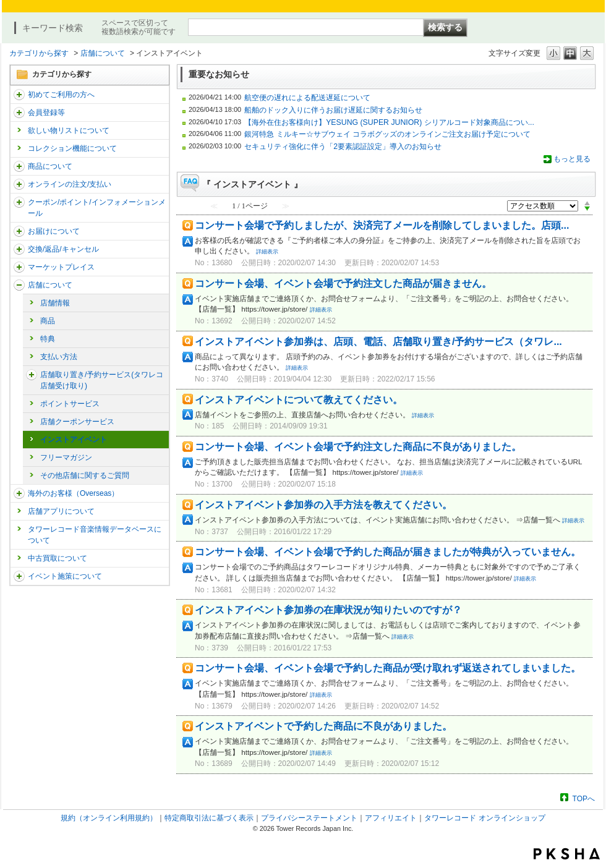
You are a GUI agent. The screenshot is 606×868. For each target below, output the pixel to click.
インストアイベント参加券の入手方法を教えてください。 (323, 505)
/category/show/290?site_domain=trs (19, 113)
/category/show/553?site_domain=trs (19, 267)
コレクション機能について (72, 148)
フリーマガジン (66, 457)
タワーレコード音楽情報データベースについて (95, 535)
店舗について (103, 53)
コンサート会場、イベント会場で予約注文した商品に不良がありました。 (358, 447)
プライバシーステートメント (309, 818)
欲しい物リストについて (69, 130)
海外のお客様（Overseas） (73, 493)
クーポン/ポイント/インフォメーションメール (97, 208)
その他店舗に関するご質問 (85, 475)
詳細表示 (267, 252)
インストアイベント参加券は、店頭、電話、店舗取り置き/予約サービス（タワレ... (378, 342)
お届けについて (54, 231)
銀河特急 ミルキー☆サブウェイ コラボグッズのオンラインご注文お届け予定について (387, 134)
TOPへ (584, 798)
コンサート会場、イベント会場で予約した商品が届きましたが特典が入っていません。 (388, 552)
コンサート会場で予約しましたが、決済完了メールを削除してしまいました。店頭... (382, 225)
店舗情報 (55, 303)
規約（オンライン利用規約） (109, 818)
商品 (48, 321)
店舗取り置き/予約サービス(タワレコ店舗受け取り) (102, 380)
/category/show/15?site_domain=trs (19, 166)
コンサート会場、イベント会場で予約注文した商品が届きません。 (343, 283)
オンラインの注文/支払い (70, 184)
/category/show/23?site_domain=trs (32, 375)
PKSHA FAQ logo (567, 854)
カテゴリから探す (39, 53)
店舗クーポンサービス (77, 422)
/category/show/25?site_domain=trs (19, 493)
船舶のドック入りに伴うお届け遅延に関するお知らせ (333, 110)
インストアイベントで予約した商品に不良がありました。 (323, 726)
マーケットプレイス (61, 267)
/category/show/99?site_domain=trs (19, 285)
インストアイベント (74, 440)
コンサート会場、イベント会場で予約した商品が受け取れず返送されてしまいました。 (388, 668)
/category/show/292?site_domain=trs (19, 202)
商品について (50, 166)
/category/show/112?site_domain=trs (19, 95)
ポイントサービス (70, 404)
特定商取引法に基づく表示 (209, 818)
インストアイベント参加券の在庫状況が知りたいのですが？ (328, 610)
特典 (48, 339)
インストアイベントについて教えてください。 (299, 400)
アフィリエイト (391, 818)
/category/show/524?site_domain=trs (19, 576)
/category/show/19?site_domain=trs (19, 249)
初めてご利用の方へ (61, 95)
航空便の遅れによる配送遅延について (307, 98)
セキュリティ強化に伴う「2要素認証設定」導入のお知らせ (343, 147)
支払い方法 (59, 357)
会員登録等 (46, 113)
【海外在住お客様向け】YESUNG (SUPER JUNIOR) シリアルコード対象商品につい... (389, 122)
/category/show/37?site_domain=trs (19, 184)
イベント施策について (65, 576)
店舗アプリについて (61, 511)
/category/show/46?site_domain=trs (19, 231)
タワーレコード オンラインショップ (484, 818)
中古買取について (58, 558)
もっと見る (572, 159)
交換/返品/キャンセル (63, 249)
